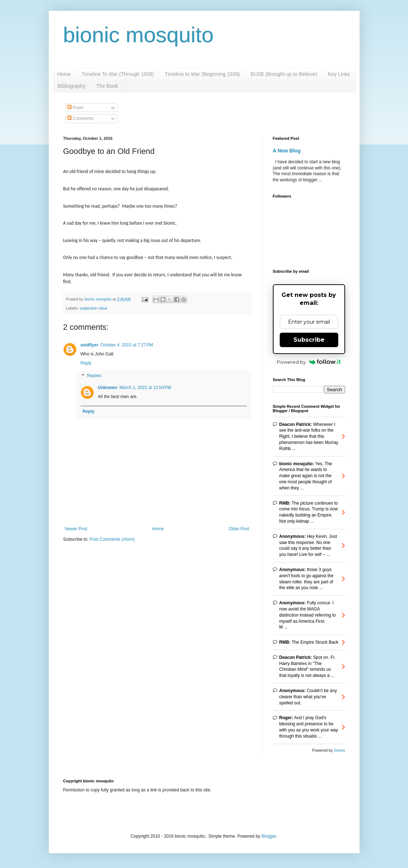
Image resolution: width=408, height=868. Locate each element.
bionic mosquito (139, 35)
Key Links (339, 74)
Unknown (108, 388)
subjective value (93, 308)
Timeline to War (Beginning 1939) (202, 74)
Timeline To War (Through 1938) (118, 74)
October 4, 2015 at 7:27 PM (127, 345)
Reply (86, 363)
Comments (80, 118)
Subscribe (309, 340)
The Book (107, 86)
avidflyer (89, 345)
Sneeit (340, 750)
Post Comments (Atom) (112, 539)
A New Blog (287, 151)
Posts (75, 108)
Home (64, 74)
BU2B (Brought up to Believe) (284, 74)
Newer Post (76, 529)
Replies (94, 376)
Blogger (269, 836)
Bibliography (72, 86)
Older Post (239, 529)
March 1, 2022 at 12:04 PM (145, 388)
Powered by (309, 362)
